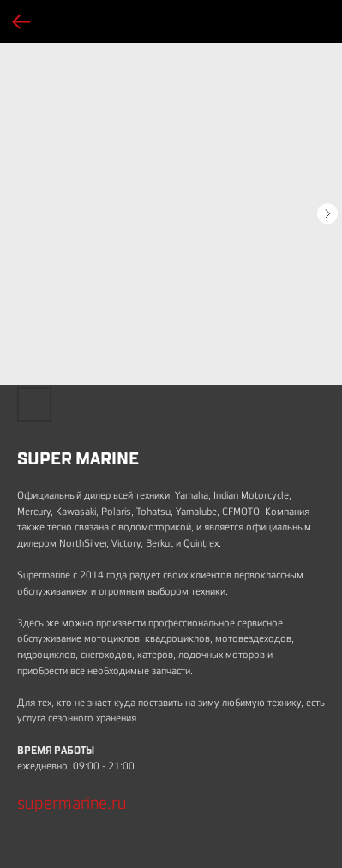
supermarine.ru (72, 803)
